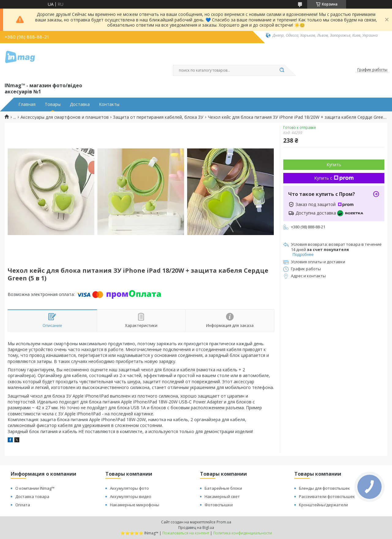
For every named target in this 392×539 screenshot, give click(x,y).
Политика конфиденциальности (243, 533)
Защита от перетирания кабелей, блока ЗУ (158, 117)
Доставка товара (32, 496)
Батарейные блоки (223, 488)
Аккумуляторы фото (129, 488)
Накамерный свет (222, 496)
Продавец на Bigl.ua (196, 528)
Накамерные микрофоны (135, 505)
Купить (334, 165)
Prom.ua (224, 522)
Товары (53, 104)
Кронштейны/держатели (323, 505)
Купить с (334, 178)
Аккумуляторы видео (131, 496)
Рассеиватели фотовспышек (327, 496)
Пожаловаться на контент (186, 533)
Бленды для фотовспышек (324, 488)
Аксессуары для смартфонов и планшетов (65, 117)
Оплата (23, 505)
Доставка (80, 104)
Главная (27, 104)
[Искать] (282, 70)
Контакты (109, 104)
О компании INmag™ (35, 488)
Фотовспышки (219, 505)
